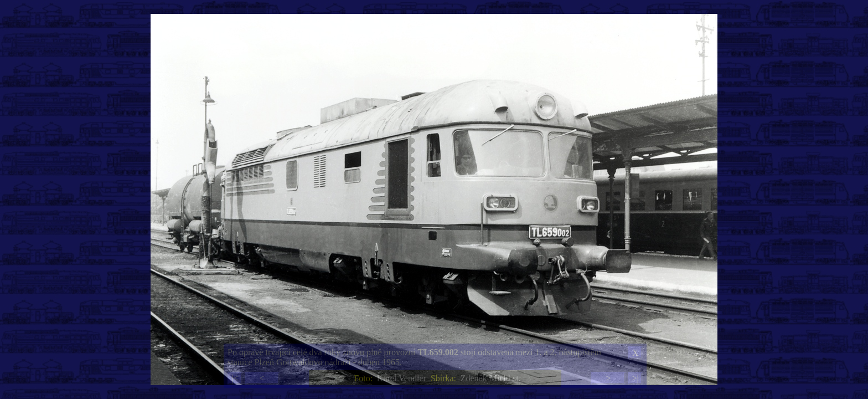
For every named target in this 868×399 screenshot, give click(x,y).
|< (235, 378)
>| (635, 378)
